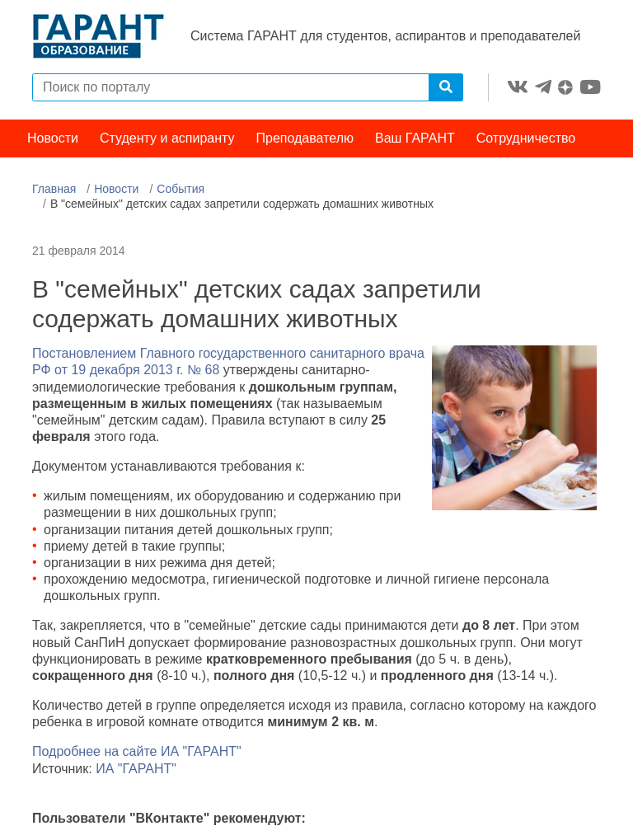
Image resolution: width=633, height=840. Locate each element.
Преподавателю (305, 138)
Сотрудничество (526, 138)
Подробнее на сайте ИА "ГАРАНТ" (137, 751)
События (181, 189)
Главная (54, 189)
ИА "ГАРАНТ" (136, 769)
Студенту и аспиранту (167, 138)
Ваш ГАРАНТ (415, 138)
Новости (53, 138)
